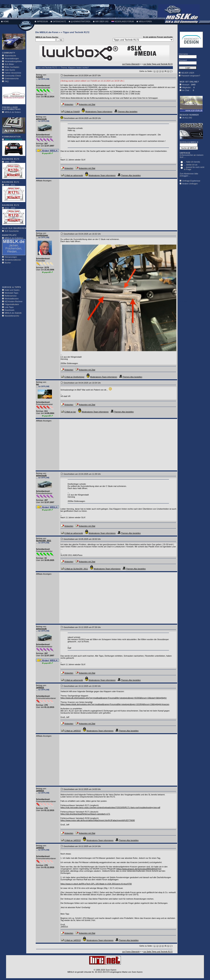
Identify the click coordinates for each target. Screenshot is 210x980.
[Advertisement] (13, 276)
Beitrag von (41, 75)
